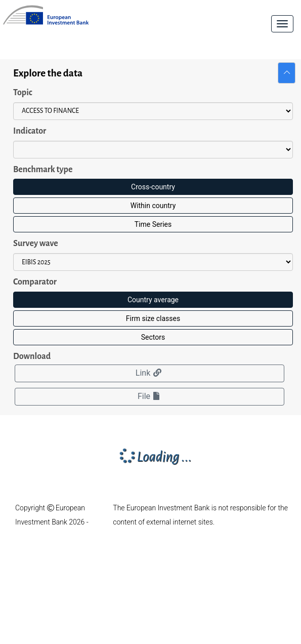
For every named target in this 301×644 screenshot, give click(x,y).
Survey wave (36, 244)
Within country (153, 206)
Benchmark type (43, 170)
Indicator (30, 131)
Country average (153, 300)
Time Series (153, 224)
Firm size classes (153, 318)
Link (149, 373)
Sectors (153, 337)
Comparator (35, 282)
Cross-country (153, 187)
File (149, 396)
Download (32, 356)
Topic (23, 93)
